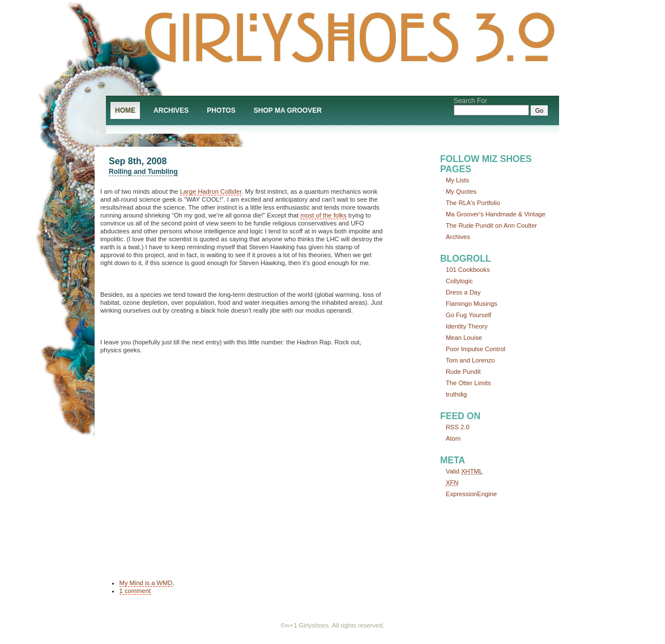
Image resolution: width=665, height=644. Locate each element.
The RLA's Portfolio (473, 203)
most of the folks (323, 215)
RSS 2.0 (458, 427)
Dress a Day (463, 292)
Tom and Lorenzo (470, 360)
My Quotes (461, 191)
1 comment (135, 591)
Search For (470, 101)
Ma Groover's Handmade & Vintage (496, 214)
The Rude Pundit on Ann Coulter (491, 225)
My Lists (457, 180)
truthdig (456, 394)
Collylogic (459, 281)
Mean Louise (464, 338)
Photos (221, 110)
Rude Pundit (463, 372)
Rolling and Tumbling (143, 172)
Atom (453, 438)
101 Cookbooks (468, 270)
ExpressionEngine (471, 494)
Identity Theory (467, 326)
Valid (464, 471)
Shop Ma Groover (288, 110)
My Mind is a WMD (146, 583)
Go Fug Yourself (468, 315)
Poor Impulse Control (476, 349)
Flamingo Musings (472, 304)
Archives (171, 110)
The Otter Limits (468, 383)
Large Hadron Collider (211, 191)
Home (125, 110)
